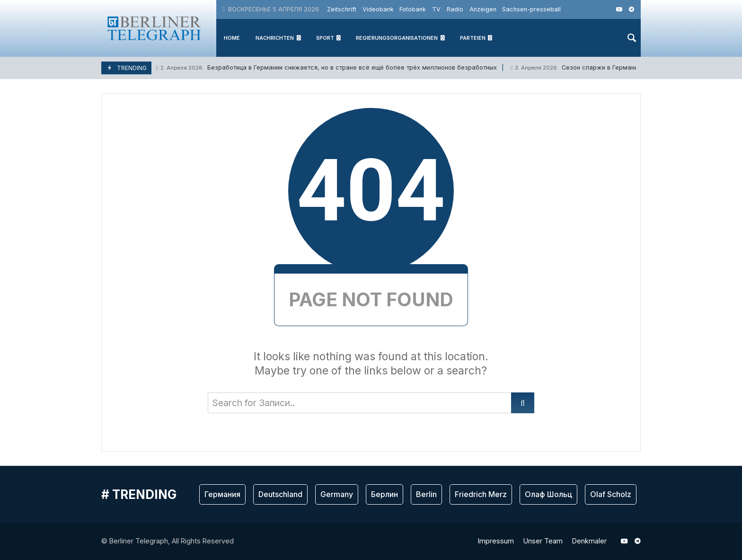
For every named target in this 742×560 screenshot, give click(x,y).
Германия (222, 494)
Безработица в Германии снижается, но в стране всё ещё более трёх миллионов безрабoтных (327, 68)
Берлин (384, 494)
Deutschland (280, 494)
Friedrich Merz (481, 494)
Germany (337, 494)
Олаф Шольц (548, 494)
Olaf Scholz (611, 494)
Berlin (426, 494)
